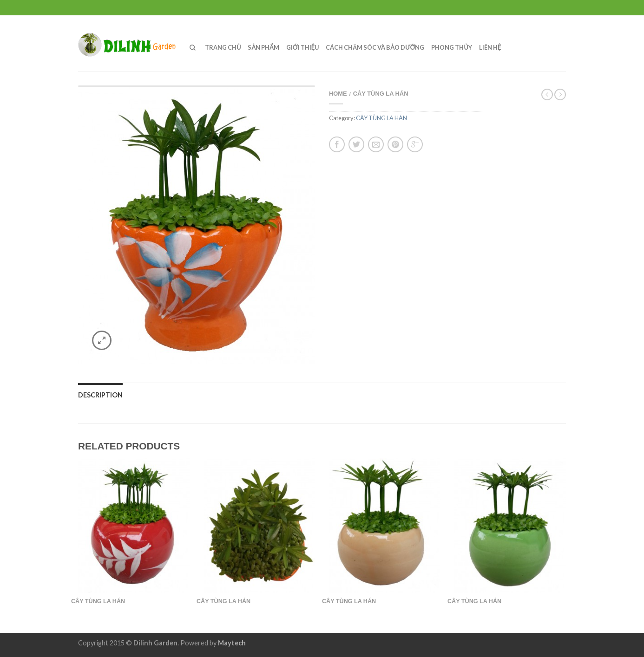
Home (338, 94)
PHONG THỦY (451, 47)
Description (100, 395)
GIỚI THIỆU (302, 47)
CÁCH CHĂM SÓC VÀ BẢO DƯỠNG (375, 47)
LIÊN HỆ (490, 47)
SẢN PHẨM (263, 47)
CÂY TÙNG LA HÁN (381, 94)
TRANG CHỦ (223, 47)
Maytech (232, 643)
